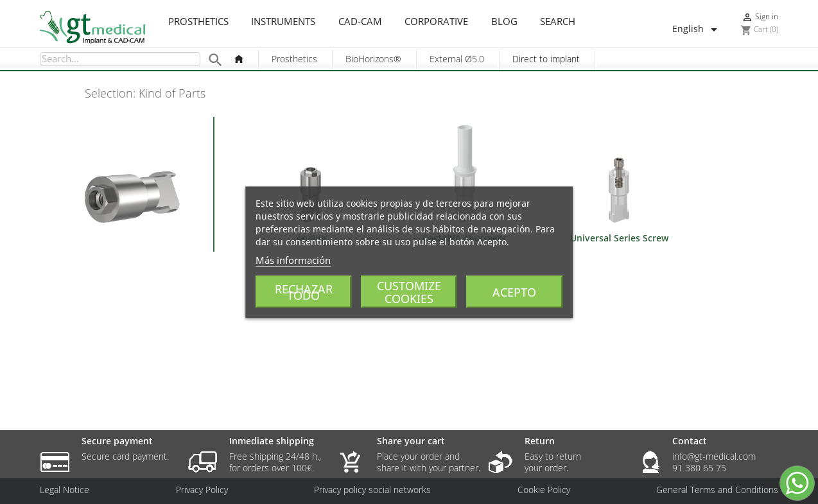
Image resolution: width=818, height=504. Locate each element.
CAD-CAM (360, 22)
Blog (504, 22)
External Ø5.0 (457, 59)
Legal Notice (65, 490)
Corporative (436, 22)
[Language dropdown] (697, 30)
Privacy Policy (202, 490)
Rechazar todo (304, 291)
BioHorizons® (373, 59)
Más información (293, 259)
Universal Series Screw (619, 238)
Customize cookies (409, 291)
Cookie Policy (544, 490)
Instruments (283, 22)
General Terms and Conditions (717, 490)
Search (558, 22)
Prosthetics (198, 22)
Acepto (514, 291)
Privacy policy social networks (372, 490)
